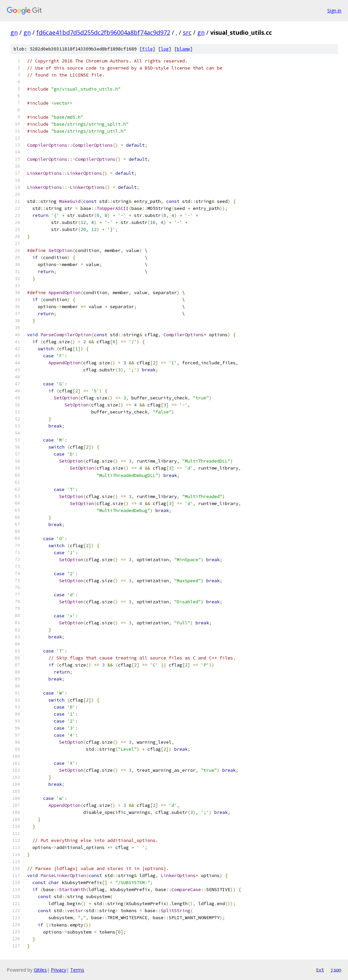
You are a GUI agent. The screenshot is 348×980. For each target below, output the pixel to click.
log (165, 49)
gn (14, 32)
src (187, 32)
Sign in (334, 11)
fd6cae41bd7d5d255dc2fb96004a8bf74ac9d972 (103, 32)
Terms (77, 970)
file (147, 49)
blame (184, 49)
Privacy (59, 970)
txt (320, 970)
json (336, 970)
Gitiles (40, 970)
